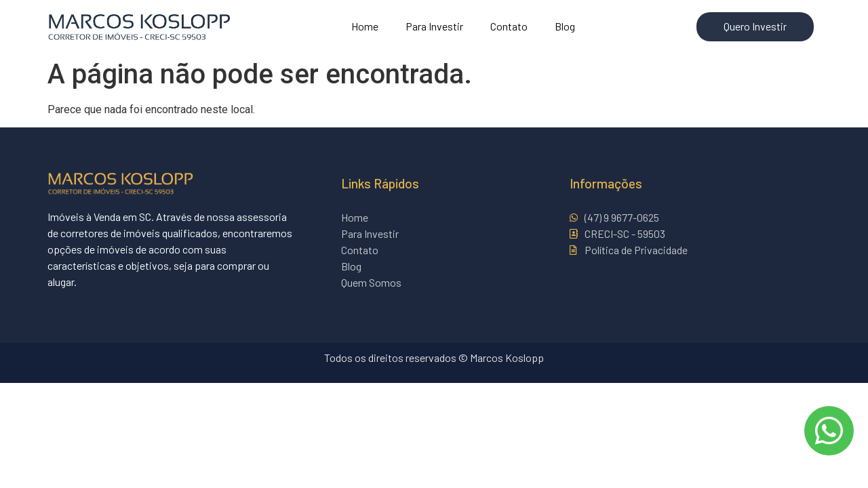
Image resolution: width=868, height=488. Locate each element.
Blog (565, 26)
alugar (61, 282)
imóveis (115, 249)
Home (365, 26)
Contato (509, 26)
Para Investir (434, 26)
